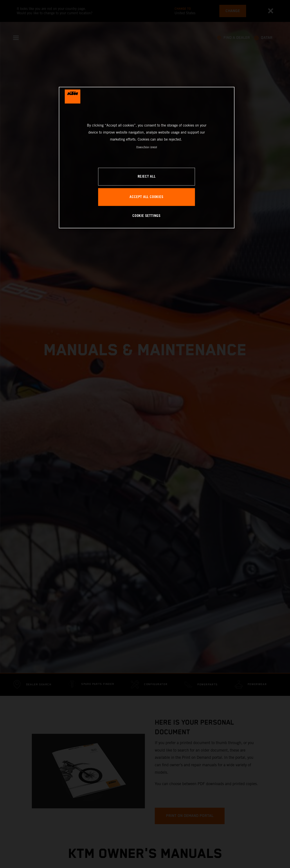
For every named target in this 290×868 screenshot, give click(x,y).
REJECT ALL (147, 177)
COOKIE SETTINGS (147, 216)
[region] (147, 158)
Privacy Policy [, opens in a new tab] (143, 147)
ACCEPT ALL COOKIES (146, 197)
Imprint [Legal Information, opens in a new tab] (154, 147)
